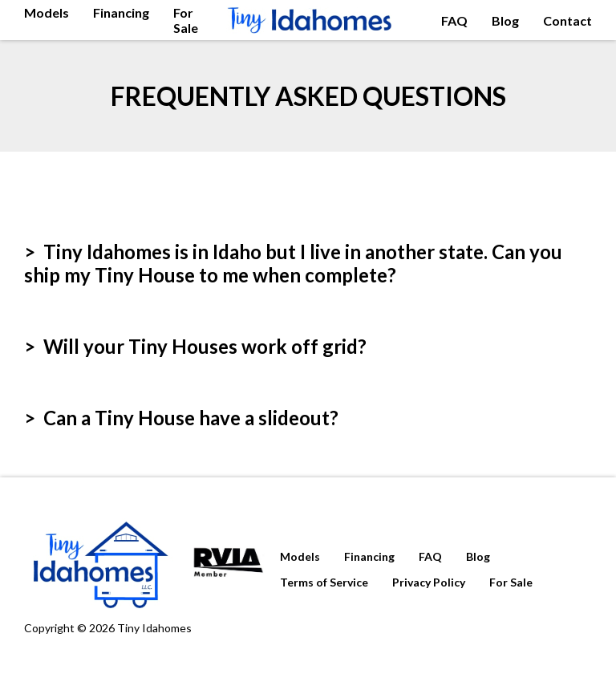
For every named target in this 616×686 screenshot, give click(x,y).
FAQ (454, 20)
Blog (505, 20)
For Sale (186, 20)
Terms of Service (324, 582)
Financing (121, 12)
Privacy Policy (429, 582)
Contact (567, 20)
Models (47, 12)
